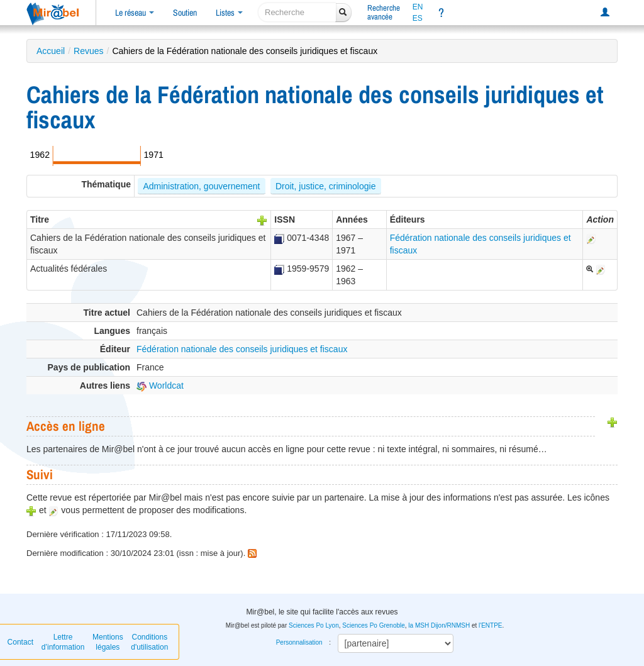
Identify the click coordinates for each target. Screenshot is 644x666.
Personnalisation (299, 642)
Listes (229, 13)
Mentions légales (108, 642)
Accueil (51, 51)
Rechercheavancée (384, 12)
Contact (20, 642)
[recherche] (297, 12)
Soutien (185, 13)
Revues (88, 51)
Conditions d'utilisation (149, 642)
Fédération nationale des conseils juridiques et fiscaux (242, 349)
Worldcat (160, 386)
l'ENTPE (490, 625)
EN (418, 7)
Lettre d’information (63, 642)
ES (418, 18)
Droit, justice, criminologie (326, 186)
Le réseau (135, 13)
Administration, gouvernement (201, 186)
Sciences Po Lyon (314, 625)
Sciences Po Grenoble (374, 625)
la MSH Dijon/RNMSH (439, 625)
